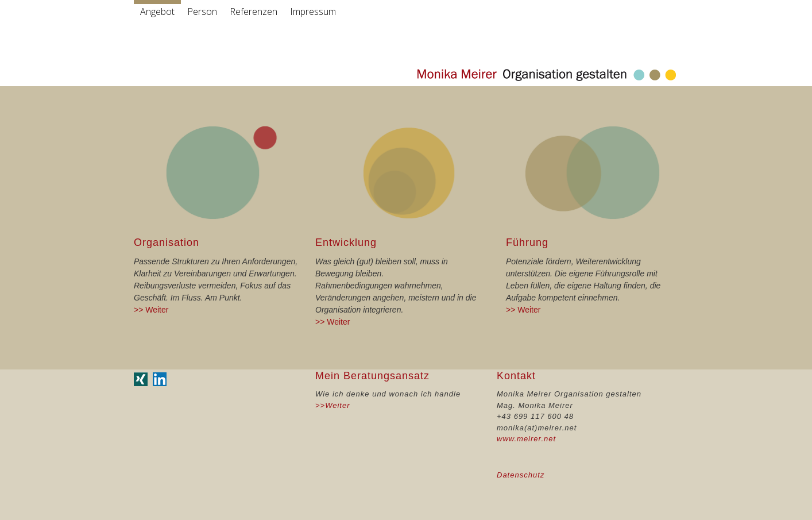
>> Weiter (151, 310)
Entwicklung (346, 242)
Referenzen (254, 11)
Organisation (167, 242)
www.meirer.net (526, 439)
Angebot (157, 11)
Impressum (313, 11)
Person (202, 11)
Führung (527, 242)
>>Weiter (333, 405)
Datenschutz (521, 475)
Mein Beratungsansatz (372, 376)
